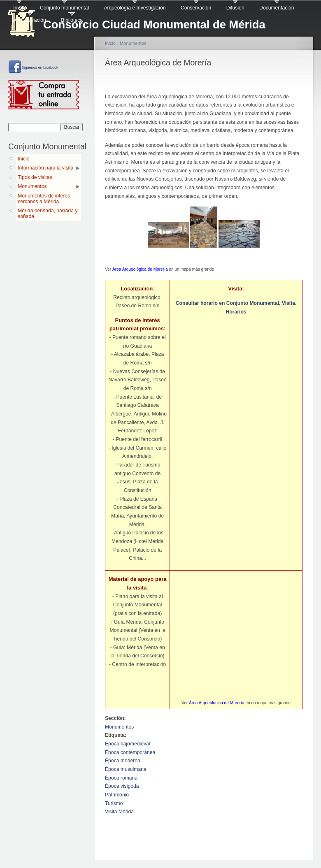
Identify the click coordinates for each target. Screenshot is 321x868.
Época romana (121, 778)
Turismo (114, 803)
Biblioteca (72, 20)
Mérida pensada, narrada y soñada (48, 214)
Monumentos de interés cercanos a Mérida (44, 199)
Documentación (277, 8)
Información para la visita (45, 168)
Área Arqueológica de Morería (140, 269)
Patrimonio (117, 795)
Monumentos (32, 186)
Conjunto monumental (64, 8)
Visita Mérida (119, 812)
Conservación (196, 8)
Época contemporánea (130, 752)
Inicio (19, 8)
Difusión (235, 8)
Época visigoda (122, 786)
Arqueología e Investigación (135, 8)
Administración (30, 20)
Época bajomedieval (127, 744)
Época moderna (123, 761)
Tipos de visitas (35, 177)
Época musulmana (126, 769)
